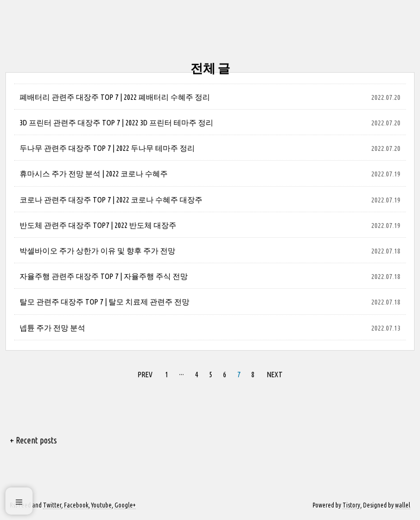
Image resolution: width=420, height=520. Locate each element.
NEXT (275, 375)
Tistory (351, 505)
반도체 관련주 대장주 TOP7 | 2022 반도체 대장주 (98, 225)
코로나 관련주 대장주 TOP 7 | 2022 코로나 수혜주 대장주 (111, 200)
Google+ (125, 505)
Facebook (76, 505)
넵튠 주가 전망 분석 (52, 328)
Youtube (101, 505)
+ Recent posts (33, 440)
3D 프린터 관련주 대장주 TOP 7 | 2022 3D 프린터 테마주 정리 (116, 123)
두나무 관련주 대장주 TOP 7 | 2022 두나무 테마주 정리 (107, 148)
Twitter (52, 505)
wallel (403, 505)
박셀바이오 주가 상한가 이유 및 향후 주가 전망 (97, 251)
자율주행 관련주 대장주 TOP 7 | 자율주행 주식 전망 (104, 276)
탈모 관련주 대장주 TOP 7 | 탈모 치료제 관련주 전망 (104, 302)
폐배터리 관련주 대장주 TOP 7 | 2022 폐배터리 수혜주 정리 (115, 97)
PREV (145, 375)
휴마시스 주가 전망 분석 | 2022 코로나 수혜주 (94, 174)
